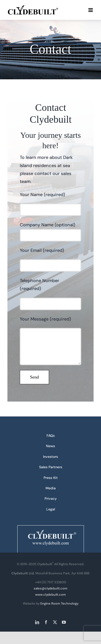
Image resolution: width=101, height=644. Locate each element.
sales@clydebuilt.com (50, 588)
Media (51, 488)
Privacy (51, 498)
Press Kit (51, 478)
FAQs (51, 436)
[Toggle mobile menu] (91, 10)
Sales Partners (51, 467)
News (50, 446)
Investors (50, 457)
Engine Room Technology (59, 603)
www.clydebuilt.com (50, 595)
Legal (51, 509)
